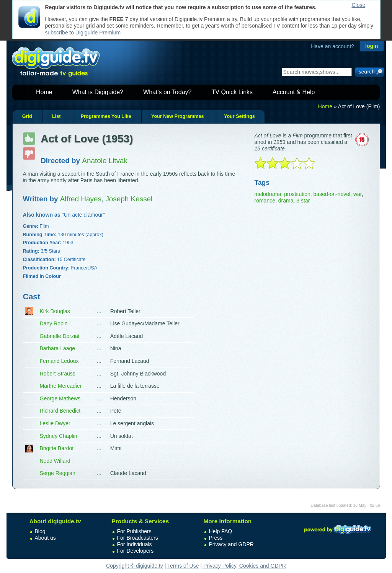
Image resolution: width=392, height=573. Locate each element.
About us (45, 538)
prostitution (297, 194)
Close (359, 5)
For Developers (136, 551)
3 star (303, 201)
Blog (40, 531)
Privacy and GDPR (231, 544)
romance (265, 201)
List (56, 116)
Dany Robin (54, 323)
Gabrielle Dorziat (60, 336)
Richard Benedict (60, 411)
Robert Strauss (58, 374)
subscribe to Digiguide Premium (83, 33)
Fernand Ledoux (59, 361)
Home (44, 92)
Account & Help (294, 92)
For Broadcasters (138, 538)
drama (286, 201)
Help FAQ (221, 531)
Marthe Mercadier (61, 386)
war (358, 194)
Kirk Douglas (55, 311)
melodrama (268, 194)
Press (216, 538)
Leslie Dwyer (55, 423)
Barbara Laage (58, 348)
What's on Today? (167, 92)
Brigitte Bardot (57, 448)
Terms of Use (183, 566)
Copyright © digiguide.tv (135, 566)
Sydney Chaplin (59, 436)
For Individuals (135, 544)
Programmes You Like (106, 116)
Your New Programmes (178, 116)
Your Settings (239, 116)
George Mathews (60, 398)
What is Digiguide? (98, 92)
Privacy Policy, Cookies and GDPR (245, 566)
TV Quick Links (232, 92)
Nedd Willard (55, 461)
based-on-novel (332, 194)
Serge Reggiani (58, 473)
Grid (27, 116)
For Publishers (134, 531)
